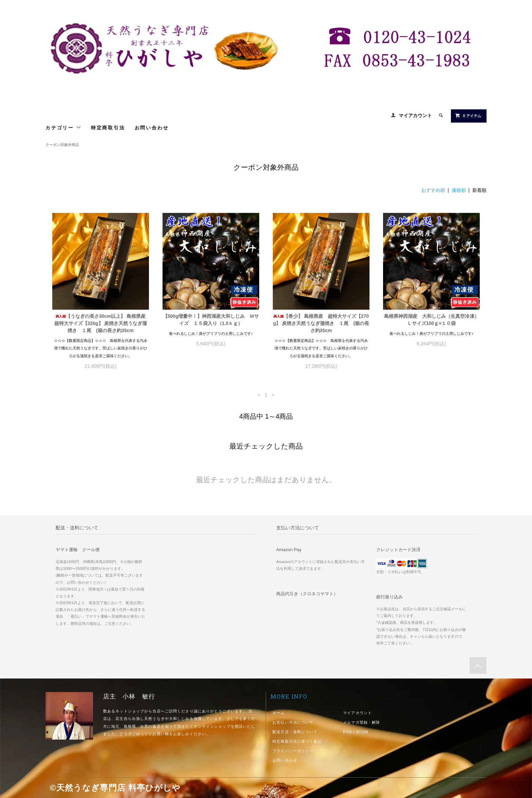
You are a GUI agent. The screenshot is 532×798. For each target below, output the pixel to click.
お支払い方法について (293, 722)
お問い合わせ (152, 128)
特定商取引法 (108, 128)
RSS (347, 732)
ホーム (279, 713)
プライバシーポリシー (293, 751)
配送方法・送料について (295, 732)
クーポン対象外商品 (62, 145)
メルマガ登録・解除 (362, 722)
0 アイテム (468, 115)
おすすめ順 (433, 190)
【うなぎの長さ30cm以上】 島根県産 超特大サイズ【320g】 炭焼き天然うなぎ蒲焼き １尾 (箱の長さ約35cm (102, 323)
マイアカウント (415, 115)
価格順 (459, 190)
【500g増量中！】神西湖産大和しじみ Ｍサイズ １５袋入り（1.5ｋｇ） (211, 320)
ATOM (362, 732)
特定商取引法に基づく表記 (297, 741)
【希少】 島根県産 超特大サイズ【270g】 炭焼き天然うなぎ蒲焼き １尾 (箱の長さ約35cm (321, 323)
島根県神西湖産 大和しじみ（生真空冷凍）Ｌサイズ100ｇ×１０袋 (432, 320)
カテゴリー (63, 128)
